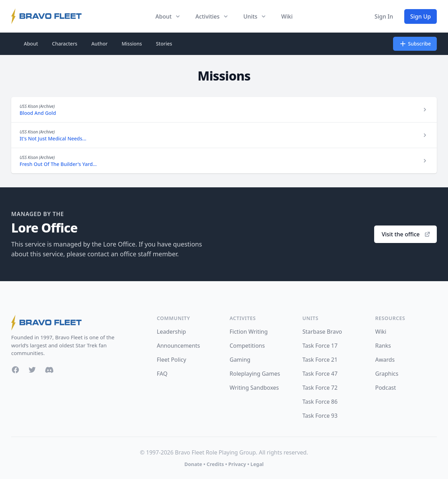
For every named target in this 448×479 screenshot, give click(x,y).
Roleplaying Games (255, 374)
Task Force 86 (320, 402)
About (31, 44)
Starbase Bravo (322, 332)
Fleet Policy (171, 360)
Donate (193, 464)
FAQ (162, 374)
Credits (215, 464)
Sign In (384, 16)
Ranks (383, 346)
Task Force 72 (320, 388)
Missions (132, 44)
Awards (385, 360)
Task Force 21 (320, 360)
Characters (65, 44)
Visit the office (406, 234)
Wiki (287, 16)
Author (100, 44)
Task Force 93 (320, 416)
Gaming (240, 360)
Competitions (247, 346)
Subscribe (415, 44)
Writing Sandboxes (254, 388)
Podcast (386, 388)
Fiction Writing (249, 332)
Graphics (387, 374)
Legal (257, 464)
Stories (164, 44)
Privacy (237, 464)
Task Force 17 (320, 346)
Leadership (171, 332)
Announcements (178, 346)
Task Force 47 (320, 374)
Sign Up (421, 16)
